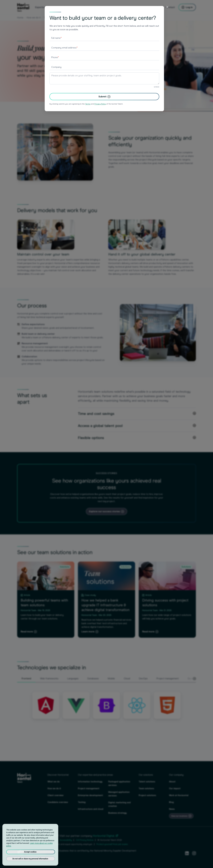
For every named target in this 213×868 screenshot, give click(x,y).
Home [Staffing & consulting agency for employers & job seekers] (20, 18)
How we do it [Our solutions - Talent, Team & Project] (34, 18)
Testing (82, 802)
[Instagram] (194, 853)
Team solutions (146, 788)
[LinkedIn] (187, 853)
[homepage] (23, 7)
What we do (54, 782)
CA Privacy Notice (85, 840)
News (172, 809)
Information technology (90, 782)
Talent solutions (147, 782)
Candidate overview (58, 802)
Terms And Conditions (45, 840)
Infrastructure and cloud (91, 809)
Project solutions (147, 795)
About (172, 782)
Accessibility (66, 840)
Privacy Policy (24, 840)
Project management (89, 788)
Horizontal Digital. (106, 836)
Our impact (175, 788)
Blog (171, 802)
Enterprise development (90, 795)
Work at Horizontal (179, 795)
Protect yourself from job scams (112, 844)
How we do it (54, 788)
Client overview (55, 795)
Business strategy (117, 813)
